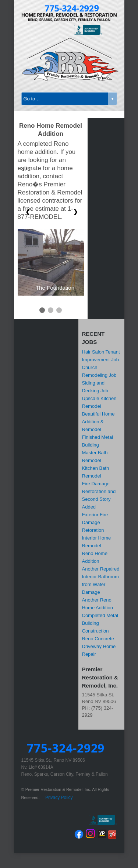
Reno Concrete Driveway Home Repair (99, 646)
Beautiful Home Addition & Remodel (98, 422)
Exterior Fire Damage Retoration (95, 522)
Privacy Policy (59, 798)
